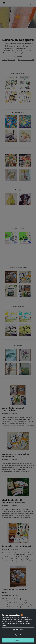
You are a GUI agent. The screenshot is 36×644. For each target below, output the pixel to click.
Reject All (18, 636)
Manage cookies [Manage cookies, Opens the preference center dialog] (18, 630)
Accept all (18, 641)
